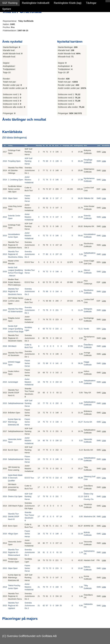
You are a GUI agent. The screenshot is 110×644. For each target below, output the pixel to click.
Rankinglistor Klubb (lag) (68, 3)
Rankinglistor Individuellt (36, 3)
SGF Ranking (10, 3)
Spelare (7, 9)
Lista (104, 152)
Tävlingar (91, 3)
